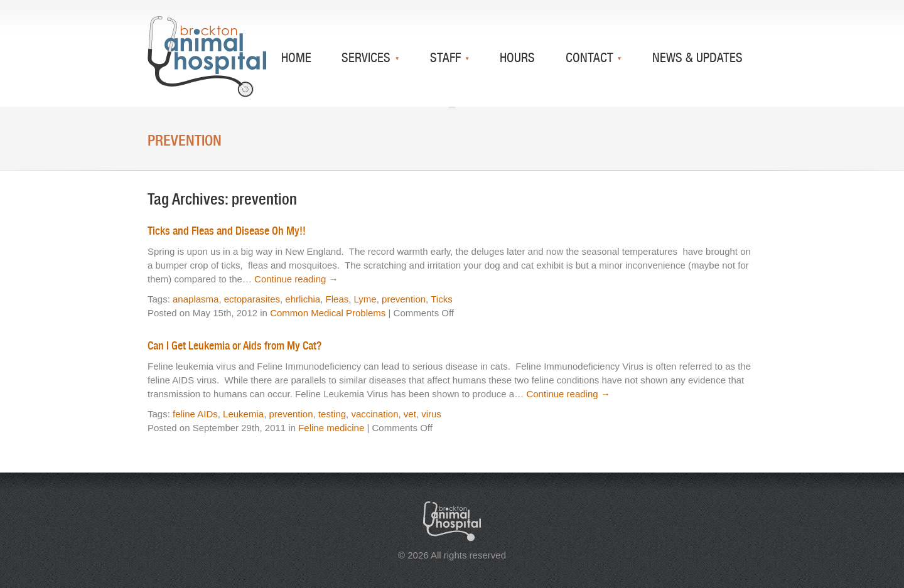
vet (410, 414)
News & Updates (697, 57)
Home (296, 57)
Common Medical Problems (328, 313)
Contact (591, 57)
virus (431, 414)
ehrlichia (303, 299)
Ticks (441, 299)
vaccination (374, 414)
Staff (447, 57)
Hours (517, 57)
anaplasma (196, 299)
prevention (404, 299)
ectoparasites (252, 299)
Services (368, 57)
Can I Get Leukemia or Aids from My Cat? (234, 345)
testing (332, 414)
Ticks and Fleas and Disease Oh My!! (227, 231)
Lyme (365, 299)
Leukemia (243, 414)
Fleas (337, 299)
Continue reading (296, 279)
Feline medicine (331, 428)
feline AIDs (195, 414)
